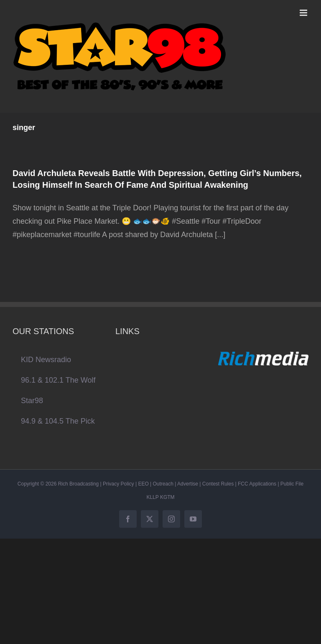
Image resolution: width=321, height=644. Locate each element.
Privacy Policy (118, 484)
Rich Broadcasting (78, 484)
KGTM (167, 497)
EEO (143, 484)
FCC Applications (257, 484)
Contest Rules (218, 484)
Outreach (163, 484)
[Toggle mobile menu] (304, 13)
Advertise (188, 484)
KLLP (152, 497)
